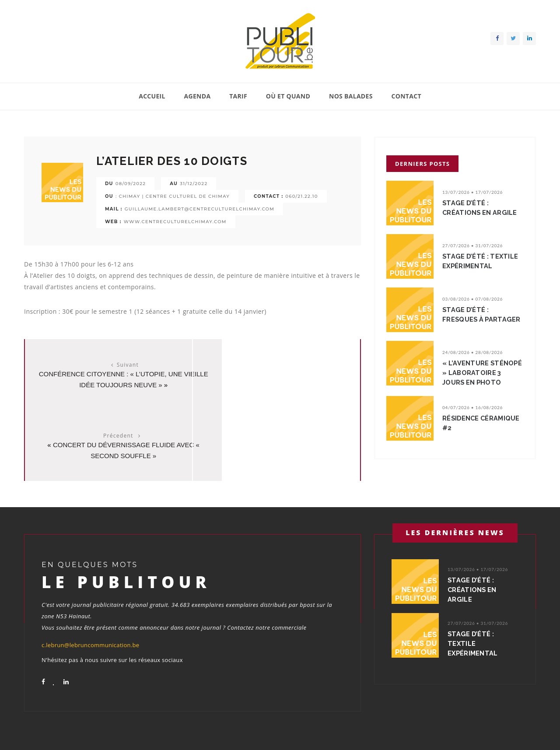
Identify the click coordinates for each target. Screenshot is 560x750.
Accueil (152, 96)
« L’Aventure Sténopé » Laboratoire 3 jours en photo (483, 373)
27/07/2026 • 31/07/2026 (472, 245)
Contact (406, 96)
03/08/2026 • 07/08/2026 (472, 299)
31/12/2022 (194, 184)
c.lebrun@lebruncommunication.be (90, 622)
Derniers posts (422, 164)
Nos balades (351, 96)
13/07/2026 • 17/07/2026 (472, 192)
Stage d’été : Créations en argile (481, 208)
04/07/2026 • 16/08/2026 (472, 407)
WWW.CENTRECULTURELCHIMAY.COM (175, 222)
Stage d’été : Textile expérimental (481, 261)
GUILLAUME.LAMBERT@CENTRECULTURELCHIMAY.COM (199, 209)
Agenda (198, 96)
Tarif (238, 96)
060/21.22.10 (301, 196)
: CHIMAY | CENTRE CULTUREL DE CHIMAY (173, 196)
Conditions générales (509, 732)
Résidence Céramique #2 (482, 423)
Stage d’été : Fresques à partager (483, 315)
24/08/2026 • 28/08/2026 (472, 352)
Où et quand (288, 96)
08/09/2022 (131, 184)
